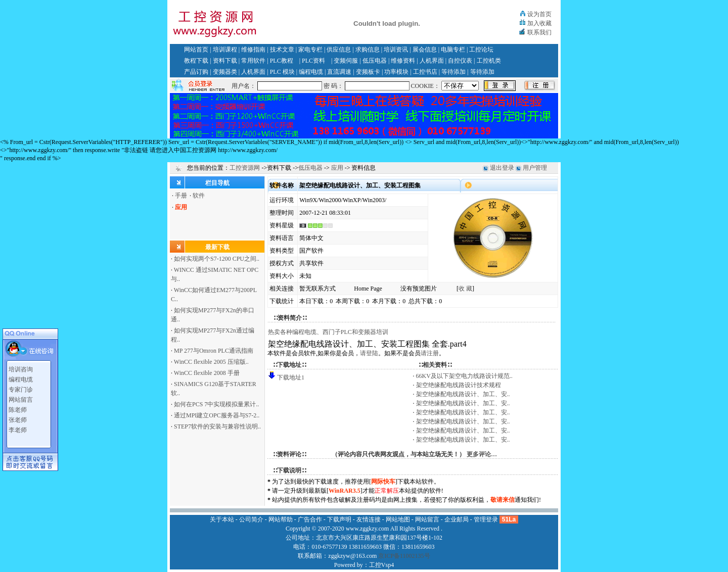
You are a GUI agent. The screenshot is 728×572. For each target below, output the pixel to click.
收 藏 (465, 289)
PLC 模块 (282, 72)
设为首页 (539, 14)
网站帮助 (281, 519)
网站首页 (196, 50)
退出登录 (502, 168)
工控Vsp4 (381, 565)
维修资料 (403, 61)
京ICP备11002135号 (404, 556)
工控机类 (489, 61)
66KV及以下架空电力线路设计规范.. (464, 376)
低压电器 (375, 61)
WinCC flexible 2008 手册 (207, 373)
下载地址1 (291, 377)
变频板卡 (368, 72)
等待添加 (453, 72)
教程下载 (196, 61)
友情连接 (369, 519)
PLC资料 (313, 61)
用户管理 (535, 168)
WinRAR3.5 (345, 491)
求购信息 (368, 50)
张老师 (18, 418)
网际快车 (383, 482)
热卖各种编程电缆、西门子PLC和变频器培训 (328, 332)
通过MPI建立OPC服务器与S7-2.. (217, 415)
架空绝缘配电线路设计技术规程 (459, 385)
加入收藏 (539, 23)
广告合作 (310, 519)
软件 (199, 196)
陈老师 (18, 408)
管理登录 (486, 519)
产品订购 (196, 72)
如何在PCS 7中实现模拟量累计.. (216, 404)
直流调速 (339, 72)
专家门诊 (21, 388)
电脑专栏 (453, 50)
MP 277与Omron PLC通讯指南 (214, 351)
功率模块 (396, 72)
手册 (181, 196)
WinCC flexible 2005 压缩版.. (211, 362)
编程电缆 (311, 72)
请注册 (430, 353)
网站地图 (398, 519)
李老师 (18, 428)
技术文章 (282, 50)
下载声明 (339, 519)
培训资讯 (396, 50)
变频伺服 (346, 61)
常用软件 (253, 61)
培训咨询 (21, 367)
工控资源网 (245, 168)
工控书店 (425, 72)
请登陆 (369, 353)
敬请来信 (503, 500)
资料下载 (225, 61)
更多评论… (482, 454)
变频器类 (225, 72)
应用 (337, 168)
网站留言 (21, 398)
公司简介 (251, 519)
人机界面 (432, 61)
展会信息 (425, 50)
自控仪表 (460, 61)
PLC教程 (282, 61)
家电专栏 (310, 50)
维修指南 (253, 50)
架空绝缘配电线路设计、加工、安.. (463, 394)
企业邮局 (457, 519)
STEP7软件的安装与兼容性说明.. (217, 426)
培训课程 (225, 50)
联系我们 (539, 32)
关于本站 (222, 519)
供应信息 (339, 50)
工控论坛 (481, 50)
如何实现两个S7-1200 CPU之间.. (217, 259)
